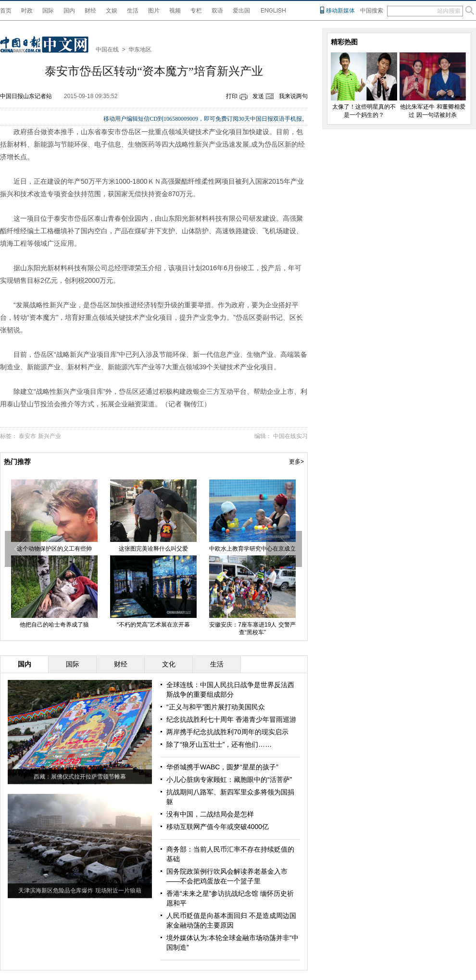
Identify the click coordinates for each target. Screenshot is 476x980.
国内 (69, 11)
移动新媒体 (340, 11)
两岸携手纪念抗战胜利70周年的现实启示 (227, 732)
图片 (154, 11)
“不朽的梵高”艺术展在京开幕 (153, 625)
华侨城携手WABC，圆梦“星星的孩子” (222, 767)
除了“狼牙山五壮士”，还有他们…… (219, 744)
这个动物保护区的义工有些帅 (54, 549)
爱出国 (241, 11)
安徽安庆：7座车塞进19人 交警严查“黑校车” (252, 628)
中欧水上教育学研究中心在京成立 (252, 549)
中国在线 (107, 50)
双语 (217, 11)
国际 (48, 11)
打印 (232, 96)
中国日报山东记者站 (26, 96)
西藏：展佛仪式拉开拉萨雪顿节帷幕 (80, 777)
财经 (90, 11)
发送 (258, 96)
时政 (27, 11)
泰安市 (27, 436)
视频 (175, 11)
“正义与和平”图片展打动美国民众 (216, 707)
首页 (6, 11)
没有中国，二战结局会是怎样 (210, 814)
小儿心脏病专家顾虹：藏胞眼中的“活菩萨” (229, 779)
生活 (133, 11)
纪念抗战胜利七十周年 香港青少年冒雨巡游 (231, 719)
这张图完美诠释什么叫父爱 (153, 549)
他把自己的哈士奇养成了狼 (54, 625)
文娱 (112, 11)
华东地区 (140, 50)
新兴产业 (50, 436)
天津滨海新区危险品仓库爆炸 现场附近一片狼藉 (80, 891)
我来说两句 (293, 96)
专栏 (196, 11)
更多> (296, 462)
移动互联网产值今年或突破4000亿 (218, 827)
